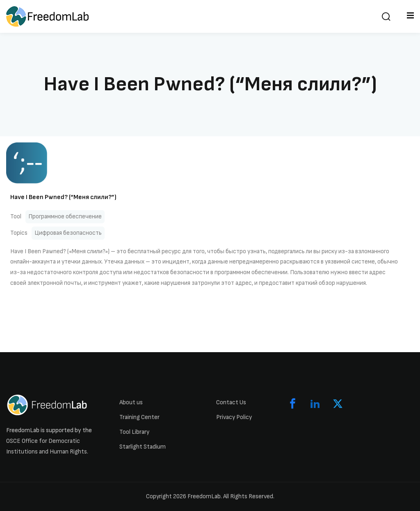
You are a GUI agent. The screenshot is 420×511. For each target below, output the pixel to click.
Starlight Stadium (143, 447)
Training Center (139, 417)
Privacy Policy (234, 417)
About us (131, 402)
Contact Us (231, 402)
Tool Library (134, 432)
